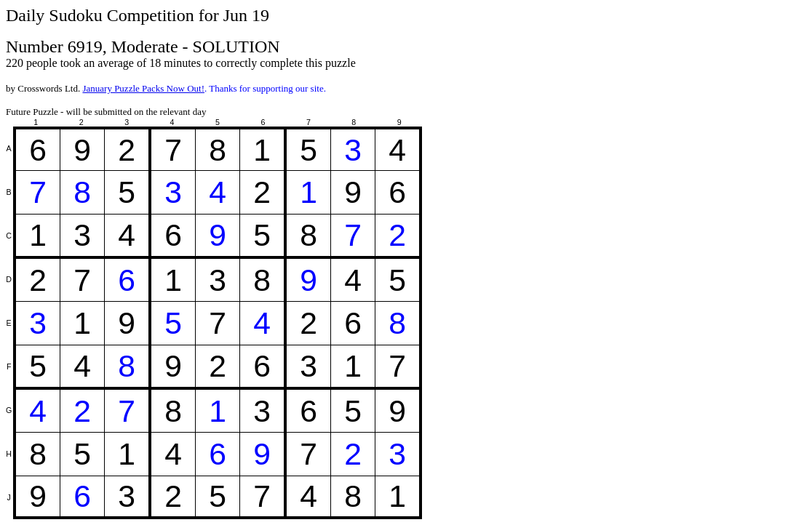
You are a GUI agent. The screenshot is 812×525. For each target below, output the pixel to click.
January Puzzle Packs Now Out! (143, 88)
